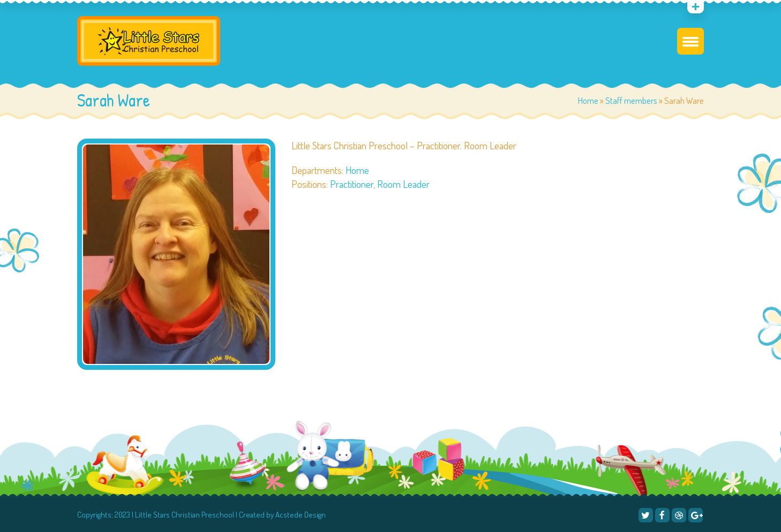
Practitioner (352, 184)
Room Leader (403, 184)
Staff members (631, 100)
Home (588, 100)
